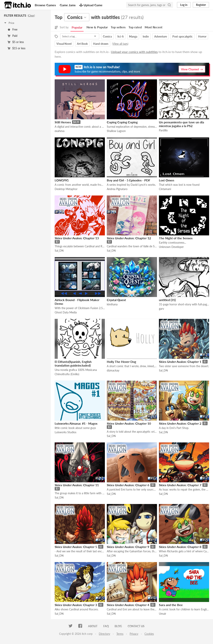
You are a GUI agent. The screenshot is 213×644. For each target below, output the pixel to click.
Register (201, 5)
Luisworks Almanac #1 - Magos (76, 423)
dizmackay (113, 370)
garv (161, 309)
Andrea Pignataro (117, 189)
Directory (104, 634)
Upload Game (91, 5)
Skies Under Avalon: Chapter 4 (128, 605)
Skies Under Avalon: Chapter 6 (128, 485)
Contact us (136, 626)
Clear (31, 15)
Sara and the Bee (171, 605)
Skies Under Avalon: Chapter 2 (180, 423)
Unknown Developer (171, 247)
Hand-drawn (101, 44)
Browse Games (45, 5)
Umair (163, 614)
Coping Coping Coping (122, 122)
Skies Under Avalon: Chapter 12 (129, 238)
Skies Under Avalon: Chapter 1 (180, 362)
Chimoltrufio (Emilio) (67, 374)
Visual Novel (64, 44)
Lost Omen (167, 180)
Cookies (149, 634)
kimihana (112, 304)
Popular (77, 27)
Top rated (135, 27)
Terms (120, 634)
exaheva (60, 131)
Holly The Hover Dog (121, 362)
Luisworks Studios (66, 432)
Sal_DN (59, 251)
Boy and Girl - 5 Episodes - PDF (129, 180)
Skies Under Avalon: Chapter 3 (76, 605)
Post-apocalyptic (183, 36)
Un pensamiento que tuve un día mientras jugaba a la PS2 (181, 124)
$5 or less (16, 42)
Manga (133, 36)
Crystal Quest (116, 300)
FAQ (106, 626)
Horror (202, 36)
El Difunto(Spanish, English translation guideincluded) (73, 363)
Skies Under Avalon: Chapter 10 (129, 423)
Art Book (82, 44)
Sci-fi (120, 36)
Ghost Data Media (66, 312)
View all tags (120, 44)
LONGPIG (62, 180)
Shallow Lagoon (116, 131)
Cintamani (165, 189)
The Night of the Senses (176, 238)
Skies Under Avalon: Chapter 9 (128, 547)
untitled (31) (167, 300)
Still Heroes (63, 122)
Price (9, 23)
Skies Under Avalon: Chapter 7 (180, 485)
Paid (12, 36)
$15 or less (16, 48)
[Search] (169, 5)
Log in (184, 5)
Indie (146, 36)
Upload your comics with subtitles (134, 52)
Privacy (134, 634)
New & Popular (97, 27)
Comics (107, 36)
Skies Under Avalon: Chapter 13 (77, 238)
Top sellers (118, 27)
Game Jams (68, 5)
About (93, 626)
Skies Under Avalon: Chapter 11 (77, 485)
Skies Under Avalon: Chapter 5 (76, 547)
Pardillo (163, 130)
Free (12, 29)
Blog (118, 626)
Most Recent (154, 27)
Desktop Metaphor (66, 189)
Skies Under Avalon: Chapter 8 (180, 547)
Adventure (161, 36)
